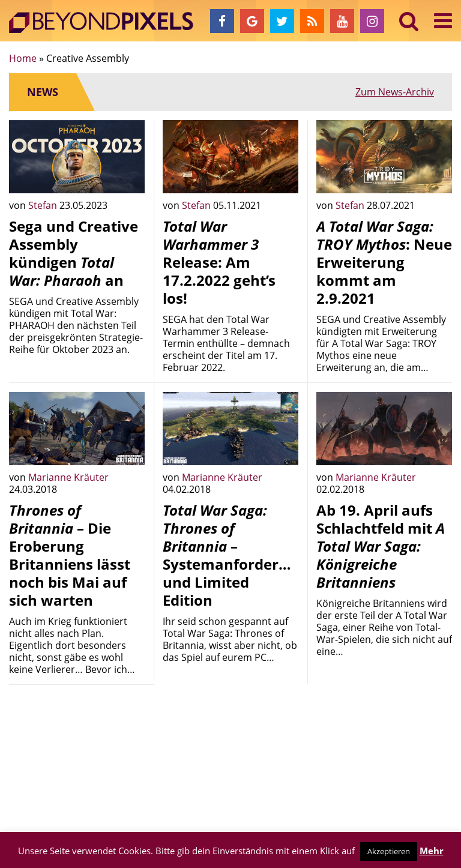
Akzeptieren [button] (389, 851)
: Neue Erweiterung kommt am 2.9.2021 (384, 262)
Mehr (432, 851)
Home (23, 58)
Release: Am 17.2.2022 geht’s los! (219, 262)
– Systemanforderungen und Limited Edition (243, 555)
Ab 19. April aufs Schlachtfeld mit (381, 546)
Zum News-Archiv (395, 92)
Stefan (44, 205)
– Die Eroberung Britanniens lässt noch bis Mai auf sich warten (70, 555)
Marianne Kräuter (68, 477)
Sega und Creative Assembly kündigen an (74, 253)
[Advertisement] (77, 754)
